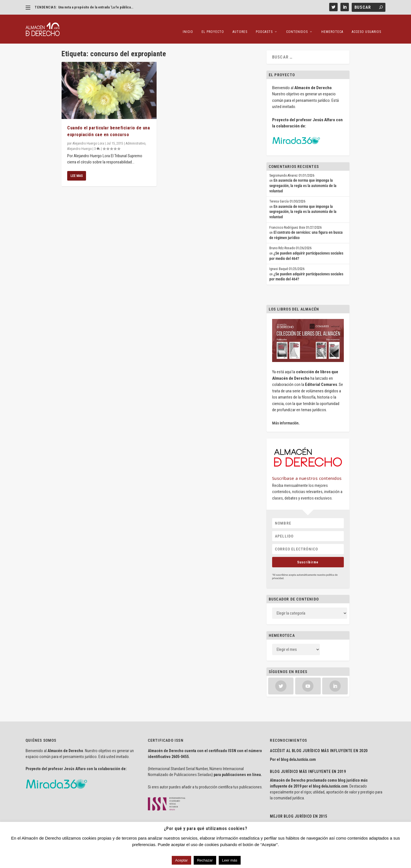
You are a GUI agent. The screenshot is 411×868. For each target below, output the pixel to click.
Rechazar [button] (205, 860)
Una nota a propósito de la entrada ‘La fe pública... (96, 7)
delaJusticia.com (302, 757)
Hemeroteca (332, 25)
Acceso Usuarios (366, 25)
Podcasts (264, 25)
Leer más (230, 860)
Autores (240, 25)
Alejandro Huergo (79, 147)
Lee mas (77, 174)
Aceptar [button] (181, 860)
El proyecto (213, 25)
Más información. (286, 421)
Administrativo (136, 141)
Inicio (188, 25)
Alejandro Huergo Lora (88, 141)
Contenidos (297, 25)
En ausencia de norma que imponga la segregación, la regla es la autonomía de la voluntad (303, 184)
